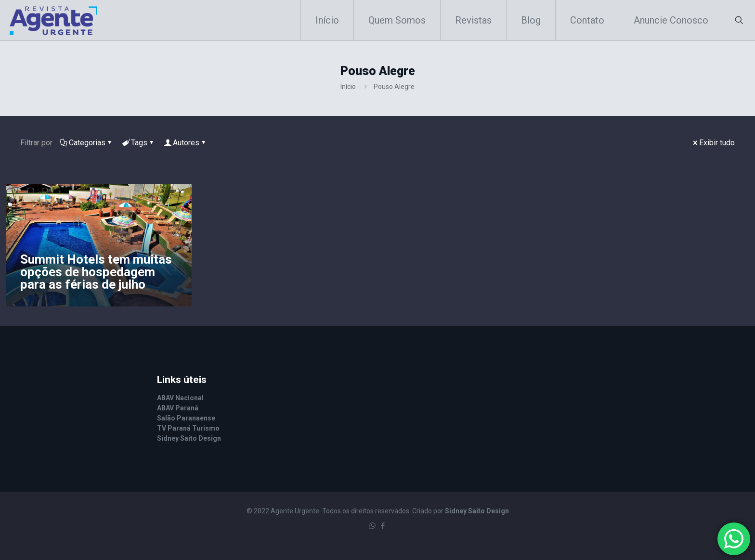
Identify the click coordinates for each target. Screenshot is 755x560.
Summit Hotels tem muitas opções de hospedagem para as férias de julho (96, 272)
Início (348, 87)
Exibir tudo (713, 143)
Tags (138, 143)
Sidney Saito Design (477, 511)
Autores (185, 143)
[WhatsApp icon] (372, 526)
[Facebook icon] (383, 526)
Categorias (86, 143)
